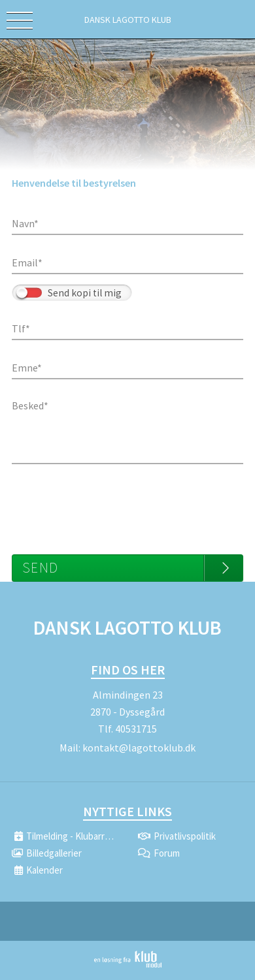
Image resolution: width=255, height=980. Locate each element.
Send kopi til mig (85, 293)
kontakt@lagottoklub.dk (139, 748)
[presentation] (111, 503)
